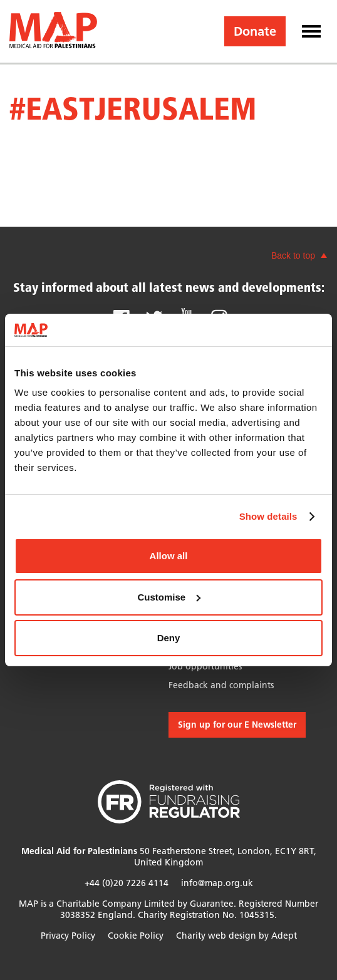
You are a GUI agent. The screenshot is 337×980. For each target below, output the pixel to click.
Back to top (293, 255)
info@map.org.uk (217, 883)
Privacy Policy (68, 936)
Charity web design (216, 936)
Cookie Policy (136, 936)
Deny (169, 638)
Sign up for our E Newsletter (237, 725)
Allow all (169, 556)
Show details (268, 516)
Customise (169, 597)
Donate (255, 31)
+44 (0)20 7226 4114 (127, 883)
